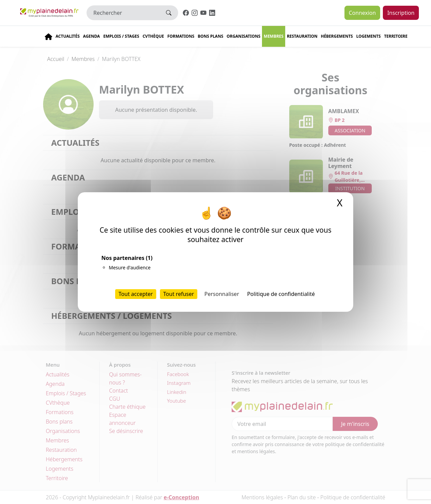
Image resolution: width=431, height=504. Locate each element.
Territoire (396, 36)
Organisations (243, 36)
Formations (181, 36)
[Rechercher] (123, 13)
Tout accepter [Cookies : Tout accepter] (136, 294)
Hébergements (337, 36)
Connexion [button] (362, 13)
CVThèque (153, 36)
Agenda (92, 36)
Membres (274, 36)
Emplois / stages (121, 36)
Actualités (68, 36)
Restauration (302, 36)
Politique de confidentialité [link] (281, 294)
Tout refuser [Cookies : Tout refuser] (179, 294)
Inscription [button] (401, 13)
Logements (369, 36)
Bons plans (210, 36)
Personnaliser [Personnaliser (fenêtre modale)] (222, 294)
